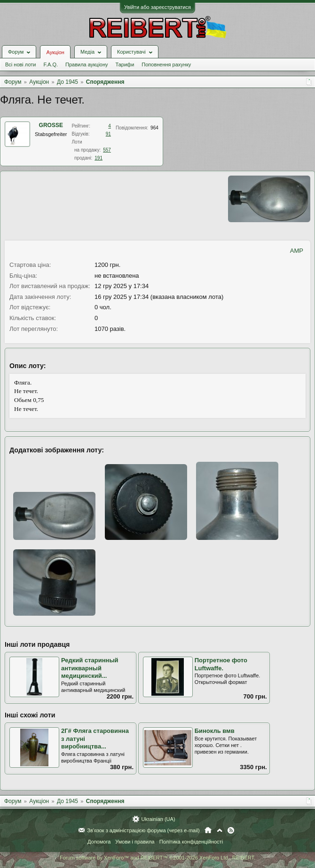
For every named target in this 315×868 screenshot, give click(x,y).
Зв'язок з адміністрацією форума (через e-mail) (143, 830)
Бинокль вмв (215, 731)
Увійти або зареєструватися (157, 7)
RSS (231, 830)
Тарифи (125, 64)
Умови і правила (135, 842)
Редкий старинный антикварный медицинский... (90, 668)
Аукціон (55, 52)
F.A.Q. (51, 64)
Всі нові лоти (20, 64)
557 (107, 150)
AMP (297, 251)
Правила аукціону (87, 64)
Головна (208, 830)
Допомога (99, 842)
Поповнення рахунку (166, 64)
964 (154, 128)
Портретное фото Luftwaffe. (221, 664)
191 (98, 158)
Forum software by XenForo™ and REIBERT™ (157, 858)
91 (108, 134)
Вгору (220, 830)
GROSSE (51, 125)
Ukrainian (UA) (158, 819)
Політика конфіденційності (191, 842)
